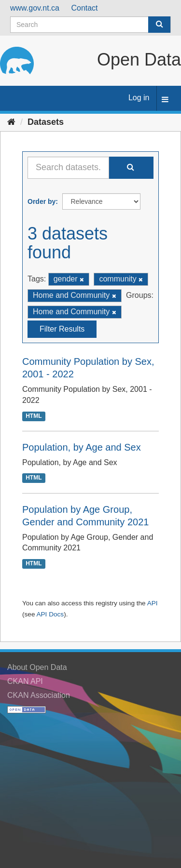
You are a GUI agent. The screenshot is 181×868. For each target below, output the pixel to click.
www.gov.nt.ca (35, 8)
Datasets (46, 122)
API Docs (50, 614)
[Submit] (159, 25)
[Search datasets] (90, 25)
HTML (34, 416)
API (153, 603)
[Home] (11, 122)
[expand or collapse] (165, 100)
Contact (84, 8)
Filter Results (62, 329)
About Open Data (37, 667)
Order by (42, 201)
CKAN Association (39, 695)
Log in (139, 98)
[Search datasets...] (68, 168)
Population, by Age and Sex (82, 447)
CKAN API (25, 681)
